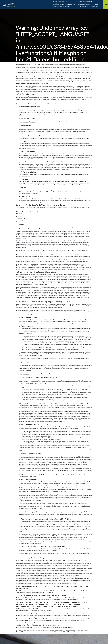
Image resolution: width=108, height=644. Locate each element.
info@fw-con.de (24, 220)
